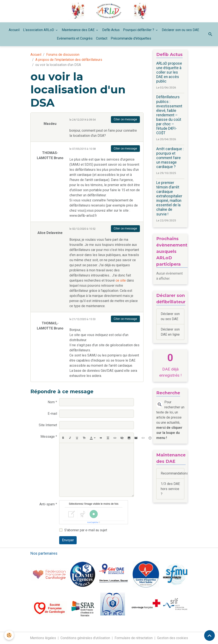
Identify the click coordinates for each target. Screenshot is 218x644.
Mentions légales (43, 638)
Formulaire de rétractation (134, 638)
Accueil (14, 30)
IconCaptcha (93, 522)
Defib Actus (111, 30)
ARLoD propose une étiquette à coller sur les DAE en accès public (169, 72)
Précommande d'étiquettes (131, 38)
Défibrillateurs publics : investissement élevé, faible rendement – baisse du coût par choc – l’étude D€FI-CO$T (169, 115)
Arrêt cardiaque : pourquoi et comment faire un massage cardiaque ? (170, 158)
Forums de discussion (63, 55)
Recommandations (173, 473)
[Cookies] (9, 635)
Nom (51, 402)
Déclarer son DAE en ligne (170, 332)
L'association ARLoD (39, 30)
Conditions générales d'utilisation (85, 638)
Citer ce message (125, 119)
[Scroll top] (209, 635)
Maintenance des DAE (79, 30)
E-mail (52, 414)
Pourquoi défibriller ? (139, 30)
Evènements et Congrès (75, 38)
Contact (102, 38)
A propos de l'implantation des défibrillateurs (69, 60)
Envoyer (68, 540)
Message (48, 437)
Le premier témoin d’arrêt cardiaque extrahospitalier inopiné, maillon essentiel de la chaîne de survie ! (169, 198)
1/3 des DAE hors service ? (170, 489)
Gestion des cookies (173, 638)
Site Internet (48, 425)
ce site (121, 280)
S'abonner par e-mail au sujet (86, 530)
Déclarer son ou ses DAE (180, 30)
